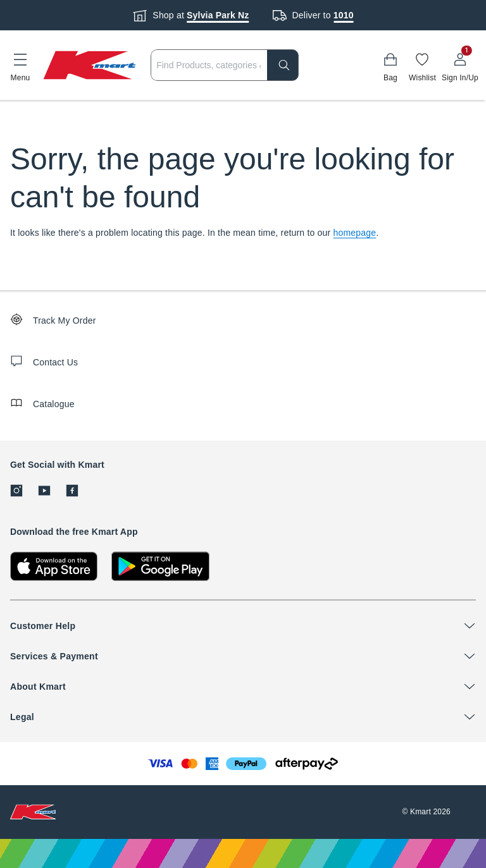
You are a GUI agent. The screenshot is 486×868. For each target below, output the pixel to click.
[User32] (460, 65)
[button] (20, 65)
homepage (355, 233)
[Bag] (390, 65)
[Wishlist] (422, 65)
